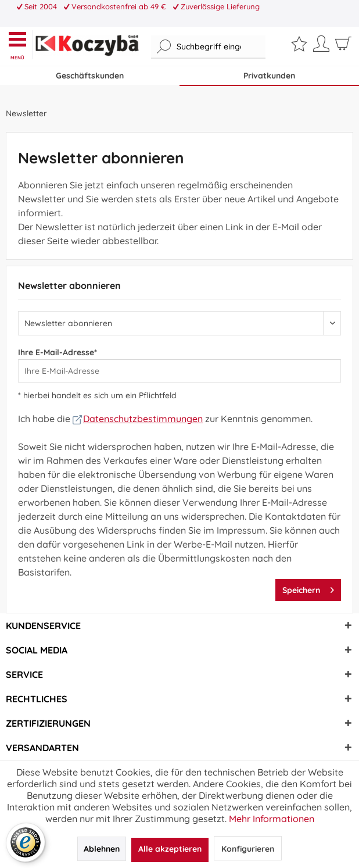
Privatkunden (269, 76)
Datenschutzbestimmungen (138, 419)
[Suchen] (164, 47)
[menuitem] (20, 45)
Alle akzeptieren (170, 849)
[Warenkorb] (343, 48)
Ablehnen (102, 849)
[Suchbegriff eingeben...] (209, 47)
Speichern (308, 588)
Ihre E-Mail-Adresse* (58, 352)
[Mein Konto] (321, 48)
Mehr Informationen (272, 819)
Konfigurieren (248, 849)
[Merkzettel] (299, 46)
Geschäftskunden (90, 76)
